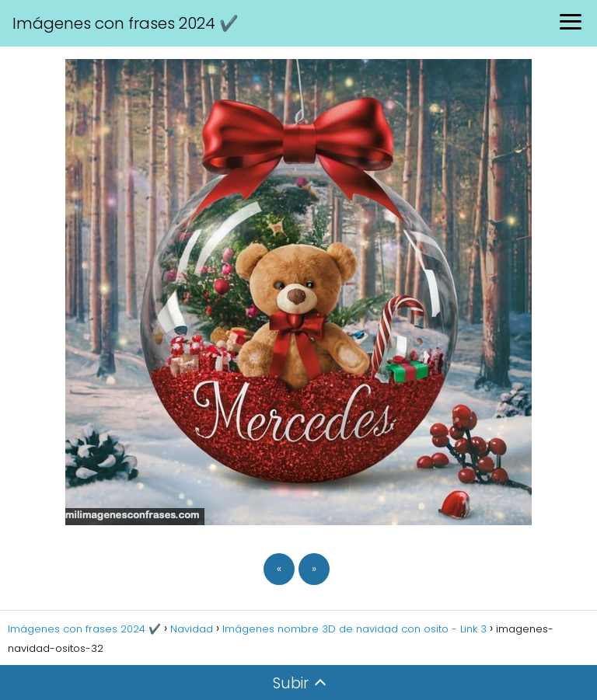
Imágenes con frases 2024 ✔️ (126, 23)
